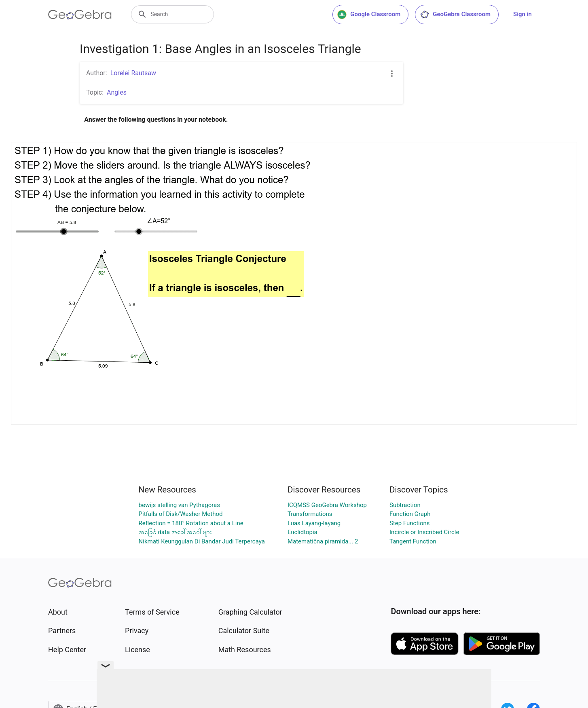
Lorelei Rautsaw (133, 73)
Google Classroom (369, 15)
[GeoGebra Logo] (80, 15)
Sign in (522, 14)
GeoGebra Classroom (455, 15)
